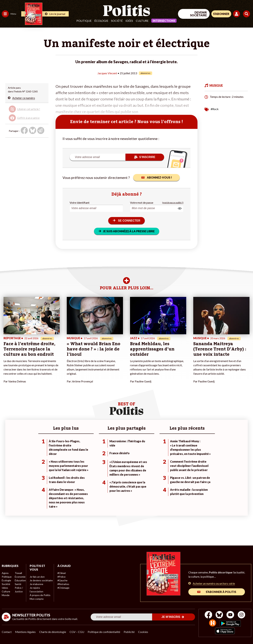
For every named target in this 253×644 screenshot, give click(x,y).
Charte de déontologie (53, 632)
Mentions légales (25, 632)
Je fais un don (37, 577)
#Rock (215, 109)
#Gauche (62, 580)
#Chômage (63, 588)
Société (117, 21)
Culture (142, 21)
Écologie (101, 21)
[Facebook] (208, 615)
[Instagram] (241, 615)
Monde (6, 595)
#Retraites (63, 584)
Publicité (129, 632)
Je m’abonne (36, 584)
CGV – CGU (77, 632)
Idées (129, 21)
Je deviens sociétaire (41, 580)
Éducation (20, 580)
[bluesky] (219, 615)
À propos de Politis (40, 595)
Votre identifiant (80, 203)
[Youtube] (230, 615)
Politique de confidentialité (104, 632)
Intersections (164, 21)
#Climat (62, 573)
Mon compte (37, 599)
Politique (84, 21)
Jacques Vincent (107, 73)
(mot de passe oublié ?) (173, 203)
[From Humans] (213, 623)
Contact (7, 632)
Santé (18, 584)
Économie (20, 577)
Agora (5, 573)
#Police (61, 577)
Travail (18, 573)
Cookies (143, 632)
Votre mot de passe (142, 203)
